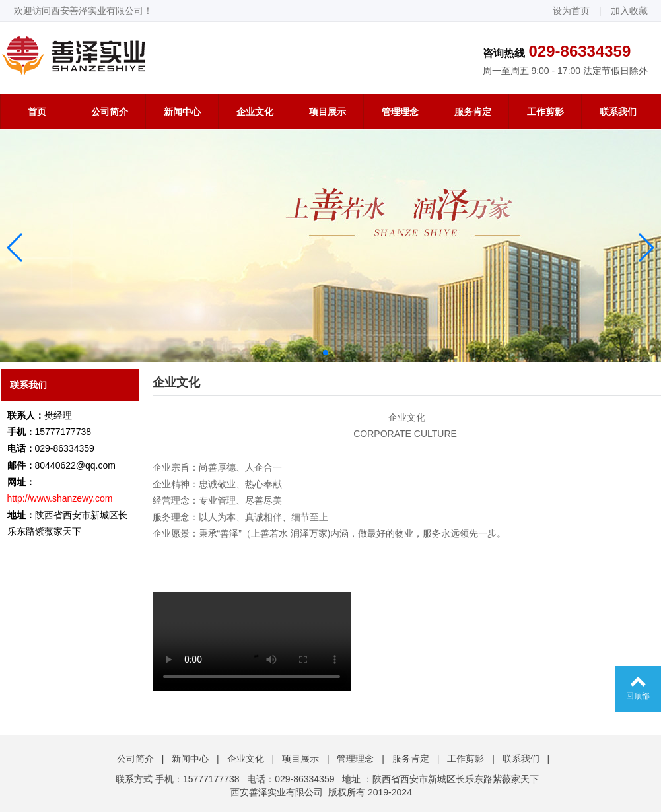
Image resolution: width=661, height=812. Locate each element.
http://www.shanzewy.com (60, 498)
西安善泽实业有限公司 (277, 792)
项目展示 (328, 112)
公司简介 (110, 112)
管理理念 (400, 112)
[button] (16, 248)
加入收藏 (629, 11)
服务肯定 (473, 112)
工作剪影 (545, 112)
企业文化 (255, 112)
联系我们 (618, 112)
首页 (37, 112)
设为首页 (571, 11)
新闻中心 (182, 112)
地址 (351, 779)
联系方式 (134, 779)
